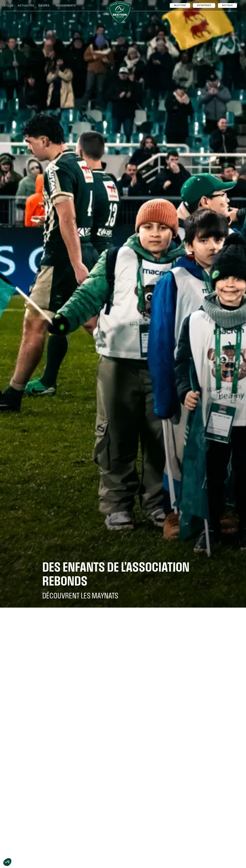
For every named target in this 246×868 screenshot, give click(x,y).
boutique (227, 5)
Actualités (26, 5)
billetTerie (180, 5)
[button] (9, 6)
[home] (120, 12)
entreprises (204, 5)
